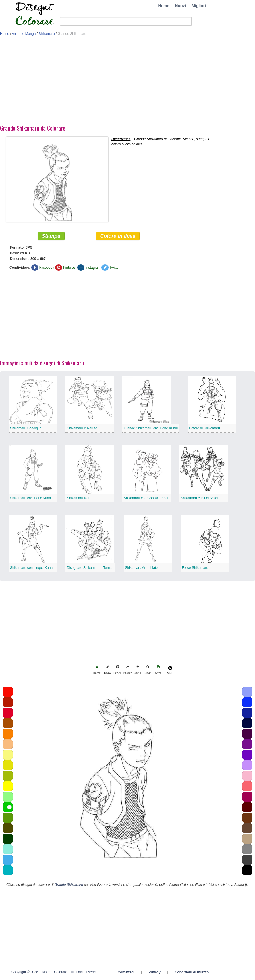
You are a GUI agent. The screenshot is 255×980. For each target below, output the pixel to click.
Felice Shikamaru (195, 568)
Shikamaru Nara (79, 498)
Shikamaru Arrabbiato (141, 568)
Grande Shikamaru (69, 885)
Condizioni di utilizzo (192, 972)
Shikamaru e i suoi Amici (199, 498)
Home (164, 6)
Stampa (51, 236)
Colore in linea (118, 236)
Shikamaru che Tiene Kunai (31, 498)
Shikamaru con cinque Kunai (32, 568)
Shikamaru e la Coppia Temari (147, 498)
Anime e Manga (24, 34)
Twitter (114, 268)
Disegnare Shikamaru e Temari (90, 568)
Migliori (199, 6)
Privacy (155, 972)
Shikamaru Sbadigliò (26, 428)
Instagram (93, 268)
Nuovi (180, 6)
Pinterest (70, 268)
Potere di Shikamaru (205, 428)
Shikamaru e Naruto (82, 428)
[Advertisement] (127, 82)
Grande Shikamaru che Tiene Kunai (151, 428)
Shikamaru (46, 34)
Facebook (47, 268)
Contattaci (126, 972)
